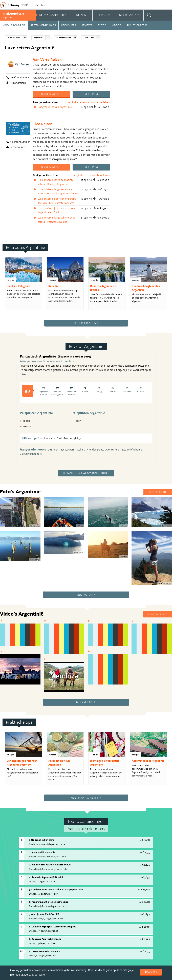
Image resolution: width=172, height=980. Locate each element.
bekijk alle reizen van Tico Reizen (91, 175)
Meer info (91, 94)
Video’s (117, 25)
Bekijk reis (76, 896)
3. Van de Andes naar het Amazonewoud (50, 744)
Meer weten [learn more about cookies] (39, 975)
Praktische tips (137, 25)
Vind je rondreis (14, 25)
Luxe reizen (89, 38)
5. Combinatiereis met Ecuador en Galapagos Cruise (56, 769)
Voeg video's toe (158, 551)
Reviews (87, 25)
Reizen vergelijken (43, 25)
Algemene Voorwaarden (47, 926)
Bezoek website (52, 94)
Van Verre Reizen (47, 59)
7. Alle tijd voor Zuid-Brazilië (44, 794)
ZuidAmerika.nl (14, 38)
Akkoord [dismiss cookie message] (151, 972)
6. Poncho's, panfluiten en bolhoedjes (48, 781)
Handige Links (25, 926)
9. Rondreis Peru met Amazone (45, 818)
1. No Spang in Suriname (42, 719)
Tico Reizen (43, 124)
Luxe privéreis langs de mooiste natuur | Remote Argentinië (56, 182)
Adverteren (8, 926)
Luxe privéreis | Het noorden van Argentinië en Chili (56, 210)
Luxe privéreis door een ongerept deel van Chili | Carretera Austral (57, 201)
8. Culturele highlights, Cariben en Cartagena (53, 806)
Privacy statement (86, 926)
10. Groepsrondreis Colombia (44, 831)
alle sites (41, 5)
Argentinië (39, 38)
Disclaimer (104, 926)
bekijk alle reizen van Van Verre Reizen (88, 102)
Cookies (117, 926)
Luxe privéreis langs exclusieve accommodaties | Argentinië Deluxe (58, 191)
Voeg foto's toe (158, 492)
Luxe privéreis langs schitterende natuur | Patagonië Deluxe (56, 220)
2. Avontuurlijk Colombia (42, 732)
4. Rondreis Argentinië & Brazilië (46, 756)
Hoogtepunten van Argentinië (55, 107)
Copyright (68, 926)
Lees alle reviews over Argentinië (86, 473)
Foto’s (102, 25)
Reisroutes (69, 25)
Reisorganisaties (63, 38)
